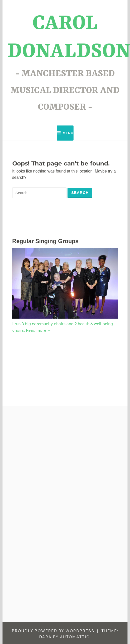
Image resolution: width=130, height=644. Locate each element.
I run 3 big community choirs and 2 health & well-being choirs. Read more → (65, 324)
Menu (68, 133)
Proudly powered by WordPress (53, 631)
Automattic (75, 637)
